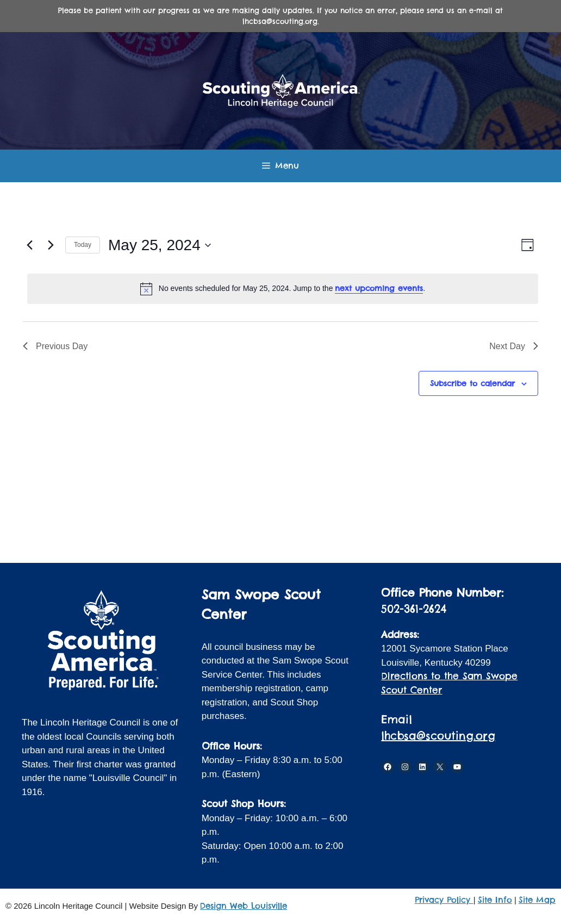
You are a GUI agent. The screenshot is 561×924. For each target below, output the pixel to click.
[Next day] (51, 245)
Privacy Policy (444, 900)
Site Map (537, 900)
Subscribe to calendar (472, 383)
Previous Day (55, 346)
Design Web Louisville (244, 906)
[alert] (283, 289)
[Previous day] (29, 245)
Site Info (495, 900)
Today (83, 245)
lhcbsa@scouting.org (438, 736)
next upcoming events (379, 288)
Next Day (514, 346)
